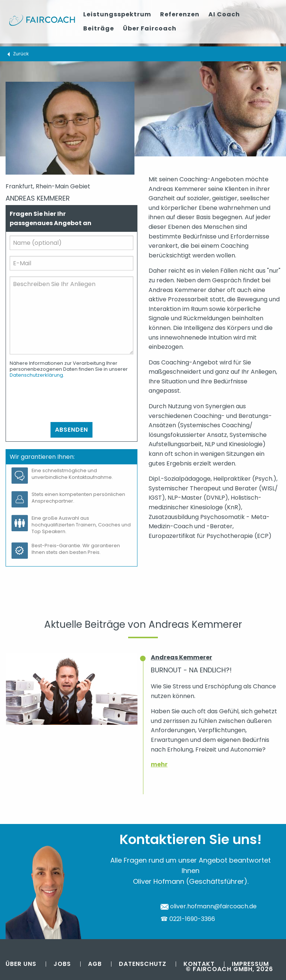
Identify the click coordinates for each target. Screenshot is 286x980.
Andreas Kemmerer (181, 657)
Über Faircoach (150, 28)
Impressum (250, 964)
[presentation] (66, 400)
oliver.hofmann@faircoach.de (209, 906)
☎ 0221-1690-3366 (188, 919)
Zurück (21, 54)
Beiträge (99, 28)
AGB (95, 964)
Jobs (62, 964)
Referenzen (180, 14)
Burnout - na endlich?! (191, 670)
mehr (159, 764)
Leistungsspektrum (117, 14)
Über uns (21, 964)
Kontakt (199, 964)
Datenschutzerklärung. (37, 375)
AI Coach (224, 14)
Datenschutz (143, 964)
